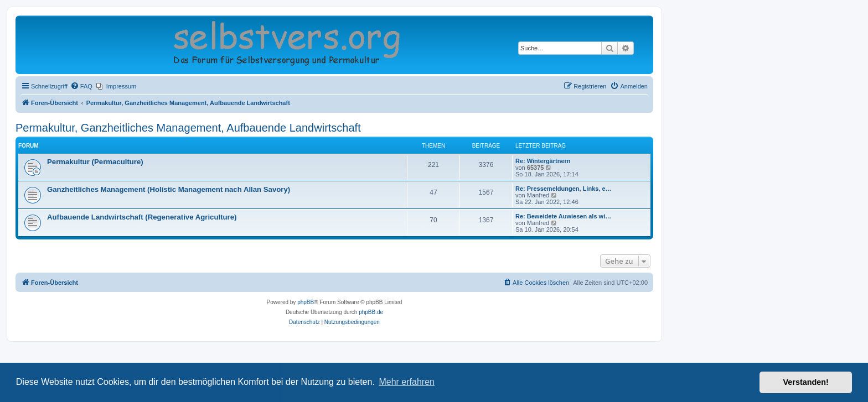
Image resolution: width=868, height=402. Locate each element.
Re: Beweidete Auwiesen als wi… (563, 216)
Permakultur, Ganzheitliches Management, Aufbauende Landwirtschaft (188, 128)
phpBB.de (371, 312)
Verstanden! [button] (806, 382)
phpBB (306, 302)
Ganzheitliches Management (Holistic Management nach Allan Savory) (169, 189)
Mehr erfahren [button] (407, 382)
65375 (536, 168)
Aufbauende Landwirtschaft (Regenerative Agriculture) (142, 217)
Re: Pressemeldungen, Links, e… (564, 189)
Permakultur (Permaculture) (95, 162)
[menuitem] (81, 86)
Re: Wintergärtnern (543, 161)
